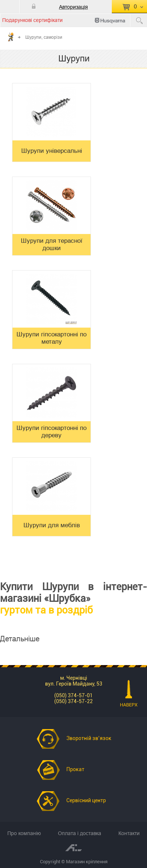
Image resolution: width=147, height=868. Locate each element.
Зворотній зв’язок (89, 738)
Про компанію (24, 833)
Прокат (75, 769)
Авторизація (73, 7)
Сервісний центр (86, 800)
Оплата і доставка (80, 833)
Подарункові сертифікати (32, 20)
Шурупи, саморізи (44, 37)
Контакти (129, 833)
